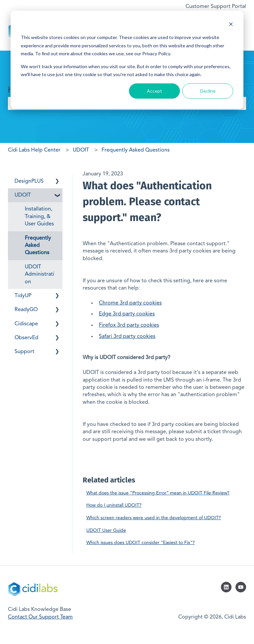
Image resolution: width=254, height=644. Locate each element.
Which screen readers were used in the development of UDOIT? (154, 518)
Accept (154, 91)
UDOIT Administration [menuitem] (40, 275)
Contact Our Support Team (40, 617)
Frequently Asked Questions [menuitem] (38, 246)
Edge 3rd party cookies (127, 314)
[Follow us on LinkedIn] (226, 587)
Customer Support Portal (216, 7)
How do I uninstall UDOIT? (114, 505)
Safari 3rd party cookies (127, 337)
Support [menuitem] (24, 352)
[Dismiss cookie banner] (231, 25)
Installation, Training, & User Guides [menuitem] (39, 217)
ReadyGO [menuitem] (26, 310)
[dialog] (127, 60)
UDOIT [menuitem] (23, 195)
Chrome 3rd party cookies (130, 303)
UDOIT (81, 150)
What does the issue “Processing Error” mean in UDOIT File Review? (158, 493)
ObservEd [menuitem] (26, 338)
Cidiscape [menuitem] (26, 324)
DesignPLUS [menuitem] (29, 181)
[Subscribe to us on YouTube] (241, 587)
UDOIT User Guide (106, 530)
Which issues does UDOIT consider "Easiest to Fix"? (141, 543)
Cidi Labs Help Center (34, 150)
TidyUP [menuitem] (23, 296)
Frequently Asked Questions (136, 150)
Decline (208, 91)
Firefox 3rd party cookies (129, 325)
